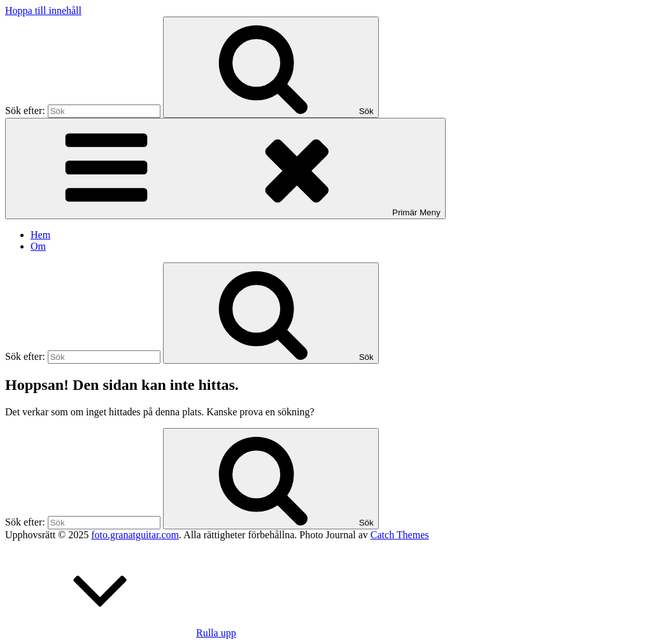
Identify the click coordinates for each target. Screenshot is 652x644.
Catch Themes (400, 535)
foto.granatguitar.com (135, 535)
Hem (40, 235)
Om (38, 246)
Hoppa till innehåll (43, 11)
